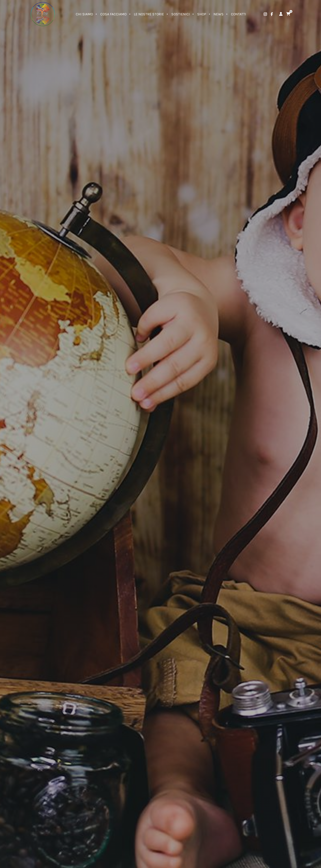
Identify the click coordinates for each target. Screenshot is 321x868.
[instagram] (265, 14)
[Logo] (43, 14)
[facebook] (272, 14)
